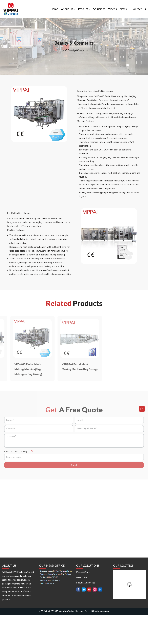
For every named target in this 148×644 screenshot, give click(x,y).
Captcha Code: (19, 452)
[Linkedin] (100, 619)
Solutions (99, 9)
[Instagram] (95, 619)
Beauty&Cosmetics (86, 612)
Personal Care (83, 601)
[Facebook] (78, 619)
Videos (112, 9)
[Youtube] (89, 619)
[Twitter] (84, 619)
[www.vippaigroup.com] (11, 9)
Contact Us (139, 9)
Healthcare (82, 606)
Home (54, 9)
